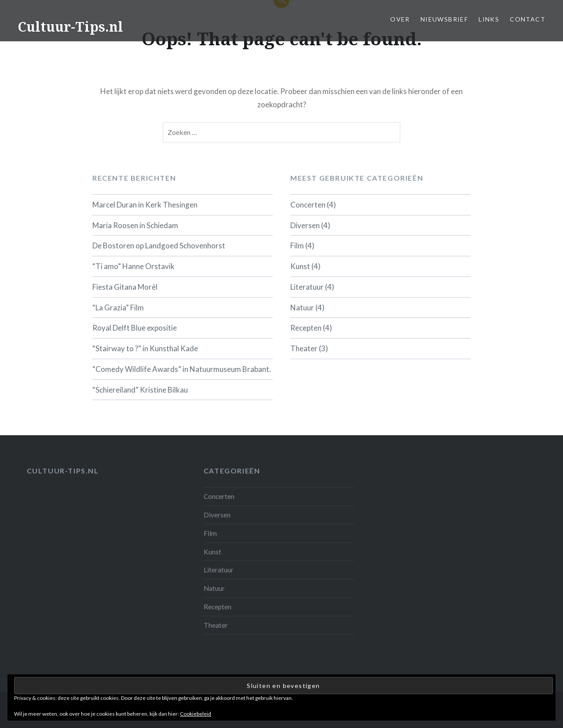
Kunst (300, 266)
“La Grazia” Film (118, 308)
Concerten (308, 205)
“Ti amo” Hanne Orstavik (133, 266)
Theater (304, 348)
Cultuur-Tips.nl (70, 27)
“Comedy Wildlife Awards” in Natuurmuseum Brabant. (182, 369)
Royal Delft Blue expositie (135, 328)
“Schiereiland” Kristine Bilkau (140, 390)
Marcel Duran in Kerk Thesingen (145, 205)
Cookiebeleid (196, 714)
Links (489, 19)
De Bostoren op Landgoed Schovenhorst (159, 246)
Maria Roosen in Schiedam (135, 225)
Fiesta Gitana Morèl (125, 287)
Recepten (306, 328)
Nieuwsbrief (444, 19)
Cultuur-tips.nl (63, 471)
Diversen (305, 225)
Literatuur (307, 287)
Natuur (302, 308)
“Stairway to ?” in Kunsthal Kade (145, 348)
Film (297, 246)
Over (400, 19)
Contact (528, 19)
